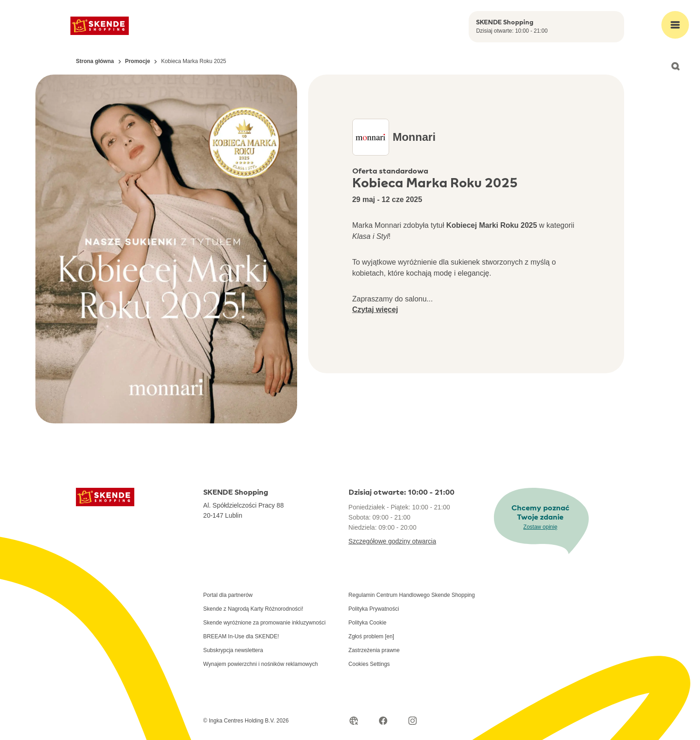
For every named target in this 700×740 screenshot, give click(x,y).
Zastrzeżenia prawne (374, 650)
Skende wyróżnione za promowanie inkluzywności (264, 623)
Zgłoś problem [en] (371, 636)
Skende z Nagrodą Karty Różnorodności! (253, 609)
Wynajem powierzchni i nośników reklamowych (261, 664)
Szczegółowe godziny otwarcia (393, 541)
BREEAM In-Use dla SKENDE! (241, 636)
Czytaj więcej (375, 309)
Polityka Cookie (368, 623)
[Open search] (675, 66)
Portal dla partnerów (228, 595)
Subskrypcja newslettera (233, 650)
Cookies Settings (369, 664)
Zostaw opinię (540, 527)
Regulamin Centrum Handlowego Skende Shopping (412, 595)
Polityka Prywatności (374, 609)
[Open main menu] (675, 25)
